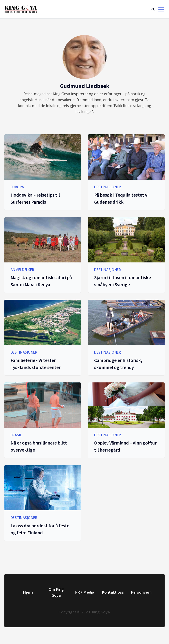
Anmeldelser (22, 270)
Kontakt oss (113, 592)
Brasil (16, 435)
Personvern (141, 592)
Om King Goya (56, 592)
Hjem (28, 592)
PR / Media (85, 592)
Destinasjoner (108, 187)
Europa (17, 187)
